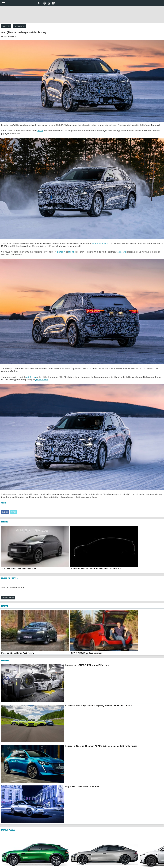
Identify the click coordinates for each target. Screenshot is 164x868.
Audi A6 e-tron (31, 377)
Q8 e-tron (40, 131)
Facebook (5, 512)
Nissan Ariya (122, 252)
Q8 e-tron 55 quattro (42, 380)
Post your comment (19, 26)
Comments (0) (6, 26)
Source (4, 503)
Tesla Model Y (61, 252)
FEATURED (5, 660)
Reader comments (10, 578)
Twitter (13, 512)
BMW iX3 (71, 252)
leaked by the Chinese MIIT (101, 243)
